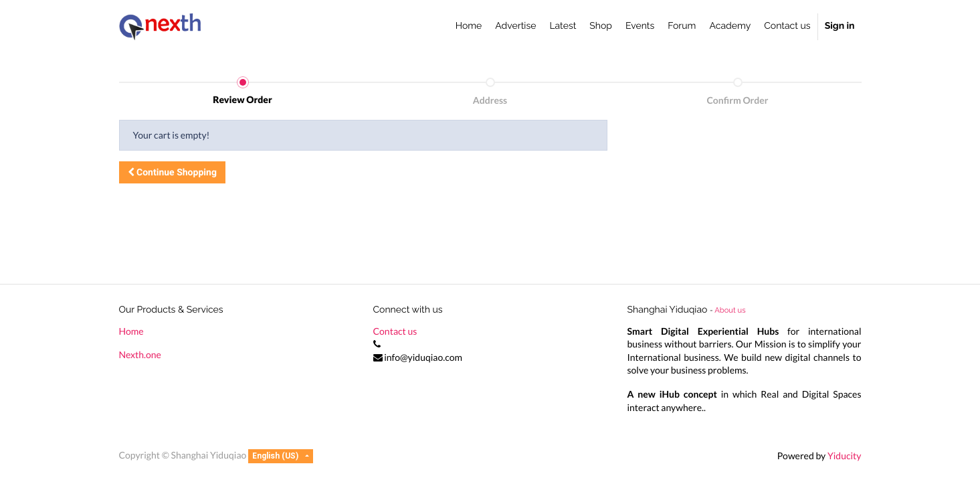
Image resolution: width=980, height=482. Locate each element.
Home (131, 331)
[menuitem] (469, 27)
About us (730, 310)
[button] (172, 173)
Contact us (395, 331)
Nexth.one (140, 354)
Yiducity (845, 456)
